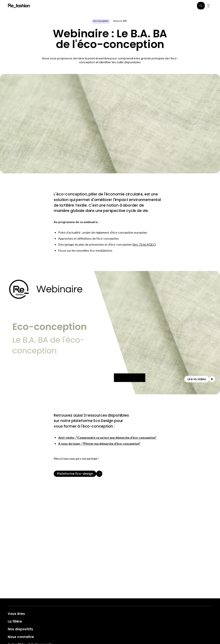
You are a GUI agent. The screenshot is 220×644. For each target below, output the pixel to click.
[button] (201, 6)
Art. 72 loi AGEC (144, 244)
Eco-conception (101, 21)
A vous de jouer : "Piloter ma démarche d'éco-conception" (99, 444)
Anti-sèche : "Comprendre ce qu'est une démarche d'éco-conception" (107, 438)
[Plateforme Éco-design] (110, 474)
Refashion (19, 6)
